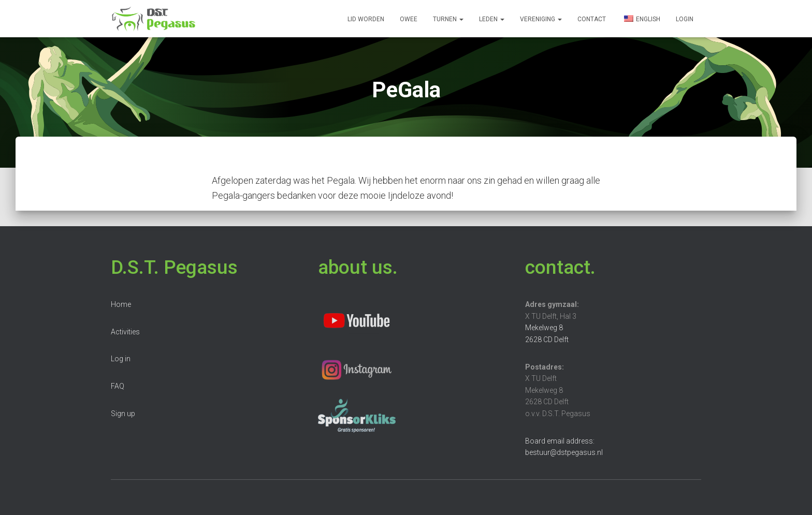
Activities (125, 332)
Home (121, 304)
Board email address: (560, 441)
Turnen (448, 19)
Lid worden (366, 19)
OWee (409, 19)
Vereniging (541, 19)
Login (685, 19)
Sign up (123, 414)
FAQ (118, 386)
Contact (592, 19)
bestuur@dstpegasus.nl (564, 452)
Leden (492, 19)
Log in (121, 359)
